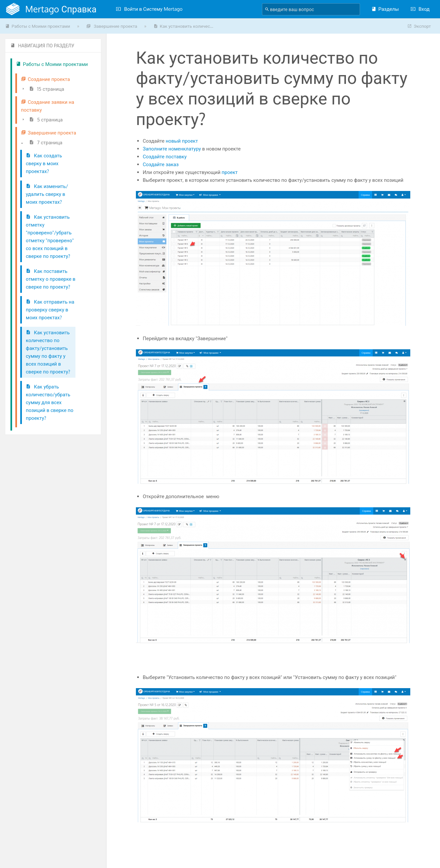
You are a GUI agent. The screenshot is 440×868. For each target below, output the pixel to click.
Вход (420, 9)
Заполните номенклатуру (172, 149)
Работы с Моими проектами (38, 26)
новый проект (182, 141)
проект (230, 172)
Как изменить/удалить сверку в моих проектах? (47, 194)
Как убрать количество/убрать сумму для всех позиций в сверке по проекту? (49, 402)
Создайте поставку (165, 157)
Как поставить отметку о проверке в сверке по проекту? (51, 279)
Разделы (385, 9)
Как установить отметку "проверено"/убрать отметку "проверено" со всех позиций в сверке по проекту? (50, 237)
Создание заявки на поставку (48, 106)
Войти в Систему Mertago (149, 9)
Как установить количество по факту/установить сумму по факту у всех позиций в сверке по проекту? (48, 352)
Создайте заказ (161, 164)
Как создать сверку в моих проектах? (44, 163)
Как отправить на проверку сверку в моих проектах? (50, 310)
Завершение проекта (112, 26)
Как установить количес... (183, 26)
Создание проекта (45, 79)
